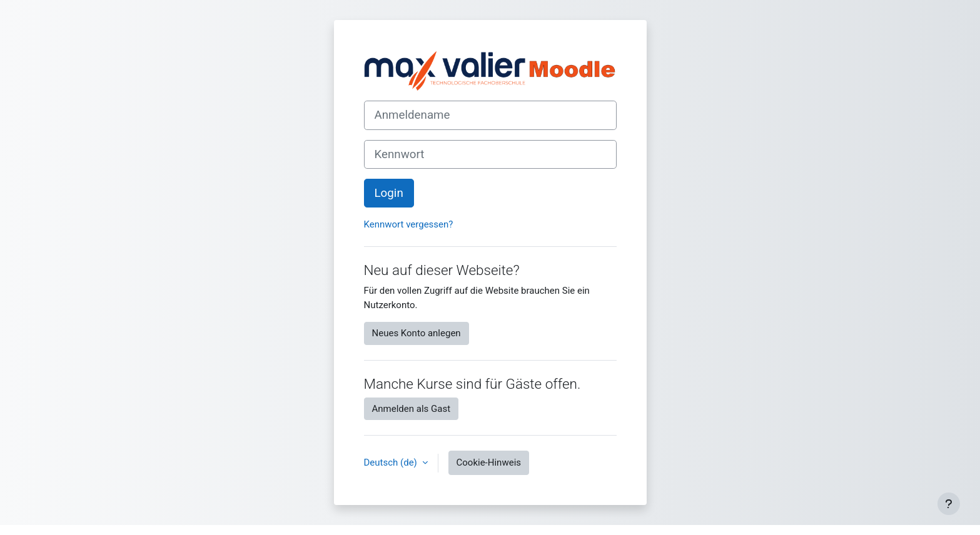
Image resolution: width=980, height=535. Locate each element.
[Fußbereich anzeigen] (949, 504)
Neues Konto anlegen (417, 333)
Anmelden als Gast (412, 409)
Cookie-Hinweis (489, 462)
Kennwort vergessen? (409, 224)
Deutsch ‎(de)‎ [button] (392, 462)
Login (389, 193)
